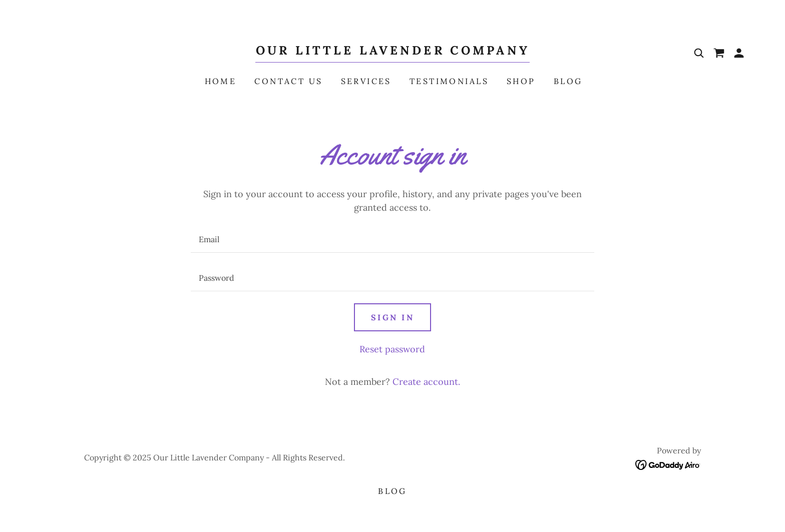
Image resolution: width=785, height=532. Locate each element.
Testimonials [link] (449, 81)
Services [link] (366, 81)
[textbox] (392, 239)
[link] (392, 51)
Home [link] (221, 81)
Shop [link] (521, 81)
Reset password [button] (392, 349)
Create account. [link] (426, 382)
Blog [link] (568, 81)
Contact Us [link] (288, 81)
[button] (739, 53)
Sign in (392, 317)
